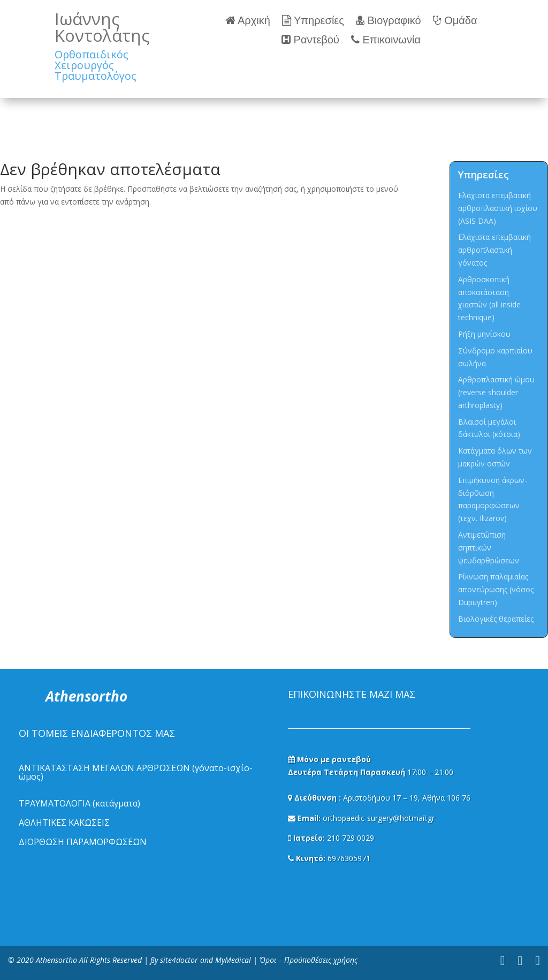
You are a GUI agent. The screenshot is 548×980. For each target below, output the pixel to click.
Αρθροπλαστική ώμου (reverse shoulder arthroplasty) (496, 392)
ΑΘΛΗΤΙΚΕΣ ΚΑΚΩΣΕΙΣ (64, 823)
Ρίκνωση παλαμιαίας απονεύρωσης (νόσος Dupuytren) (496, 589)
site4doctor (179, 960)
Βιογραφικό (389, 21)
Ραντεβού (310, 40)
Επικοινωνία (386, 40)
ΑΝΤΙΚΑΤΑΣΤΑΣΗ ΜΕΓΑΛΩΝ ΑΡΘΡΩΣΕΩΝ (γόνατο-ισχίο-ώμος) (136, 772)
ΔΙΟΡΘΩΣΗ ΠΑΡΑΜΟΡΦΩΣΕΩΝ (83, 842)
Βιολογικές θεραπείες (496, 619)
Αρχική (248, 21)
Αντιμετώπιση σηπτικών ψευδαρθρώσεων (489, 548)
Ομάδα (455, 21)
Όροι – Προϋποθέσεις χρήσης (309, 960)
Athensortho (58, 960)
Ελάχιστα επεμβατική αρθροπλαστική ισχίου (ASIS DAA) (498, 208)
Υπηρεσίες (313, 21)
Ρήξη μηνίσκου (484, 334)
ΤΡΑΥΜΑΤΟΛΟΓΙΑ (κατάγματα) (79, 803)
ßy (154, 960)
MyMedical (233, 960)
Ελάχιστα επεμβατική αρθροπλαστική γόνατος (494, 250)
